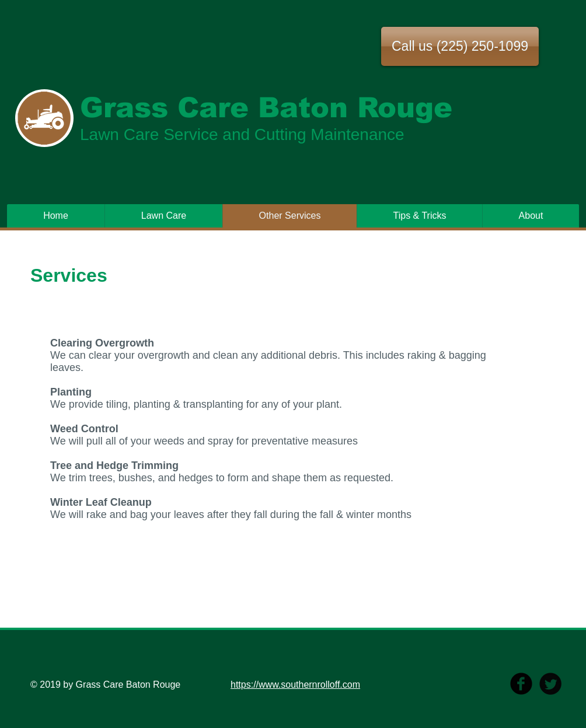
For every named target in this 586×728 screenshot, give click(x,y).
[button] (460, 46)
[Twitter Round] (550, 684)
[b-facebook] (521, 684)
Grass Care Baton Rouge (266, 108)
